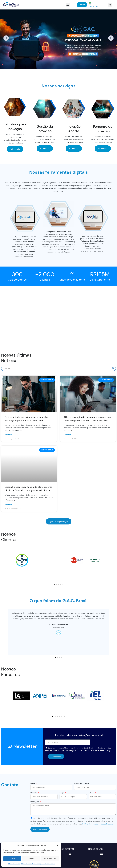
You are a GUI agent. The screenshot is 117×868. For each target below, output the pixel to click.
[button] (58, 845)
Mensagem (35, 802)
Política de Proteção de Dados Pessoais (98, 824)
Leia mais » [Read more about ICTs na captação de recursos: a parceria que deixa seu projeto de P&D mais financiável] (68, 435)
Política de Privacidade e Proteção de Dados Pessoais (38, 864)
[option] (58, 38)
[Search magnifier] (113, 368)
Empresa (34, 792)
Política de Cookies (14, 864)
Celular (92, 792)
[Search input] (57, 368)
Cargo (62, 792)
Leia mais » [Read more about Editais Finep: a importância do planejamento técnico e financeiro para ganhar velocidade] (9, 505)
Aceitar (12, 859)
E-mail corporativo (82, 783)
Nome (33, 783)
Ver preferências (50, 859)
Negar (31, 859)
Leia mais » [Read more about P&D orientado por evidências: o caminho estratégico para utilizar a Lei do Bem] (9, 435)
